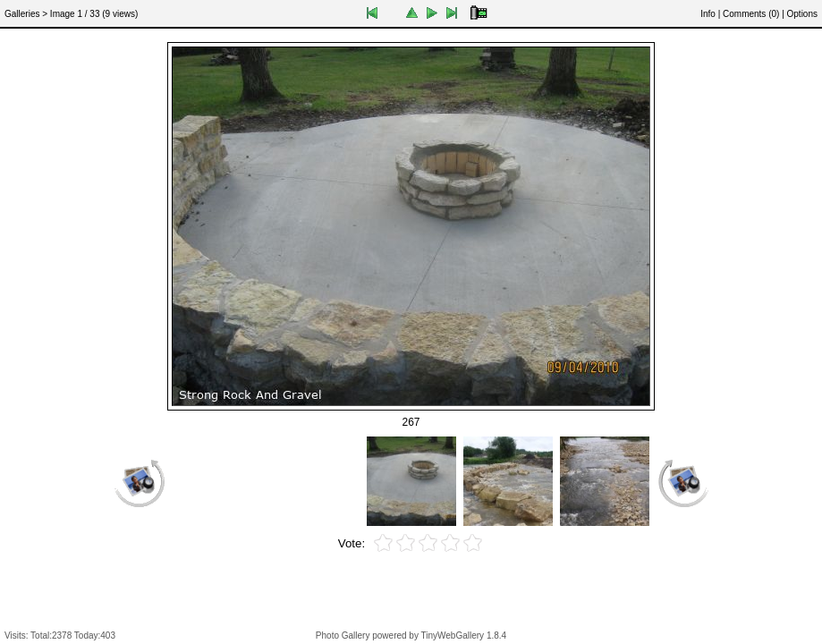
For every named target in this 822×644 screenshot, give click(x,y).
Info (708, 14)
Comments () (751, 14)
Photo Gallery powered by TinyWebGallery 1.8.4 (411, 636)
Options (802, 14)
